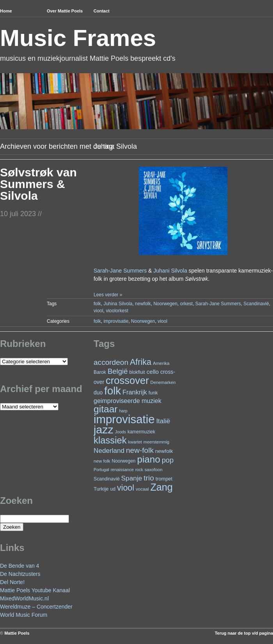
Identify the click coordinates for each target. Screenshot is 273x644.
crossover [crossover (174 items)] (127, 380)
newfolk (143, 304)
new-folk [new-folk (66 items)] (140, 450)
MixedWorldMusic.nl (24, 598)
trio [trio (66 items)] (149, 478)
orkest (187, 304)
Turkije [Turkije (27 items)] (101, 489)
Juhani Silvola (170, 271)
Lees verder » (108, 295)
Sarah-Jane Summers (120, 271)
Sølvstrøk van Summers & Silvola (38, 184)
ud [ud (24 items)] (113, 489)
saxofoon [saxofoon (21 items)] (154, 470)
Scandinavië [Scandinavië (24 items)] (107, 479)
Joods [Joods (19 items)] (121, 432)
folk (97, 304)
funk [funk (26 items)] (153, 393)
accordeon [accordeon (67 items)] (111, 362)
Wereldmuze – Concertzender (36, 607)
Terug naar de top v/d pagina (244, 633)
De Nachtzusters (20, 574)
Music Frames (78, 38)
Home (6, 11)
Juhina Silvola (118, 304)
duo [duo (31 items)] (98, 392)
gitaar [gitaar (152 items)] (105, 409)
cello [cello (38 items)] (153, 372)
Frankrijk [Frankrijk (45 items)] (135, 392)
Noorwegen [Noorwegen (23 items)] (124, 461)
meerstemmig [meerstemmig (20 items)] (156, 442)
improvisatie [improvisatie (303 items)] (124, 419)
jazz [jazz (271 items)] (104, 429)
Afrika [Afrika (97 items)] (141, 362)
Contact (102, 11)
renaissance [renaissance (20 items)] (122, 470)
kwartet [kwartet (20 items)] (135, 442)
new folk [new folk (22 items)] (102, 461)
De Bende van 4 (19, 566)
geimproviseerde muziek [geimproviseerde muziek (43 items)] (128, 401)
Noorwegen (165, 304)
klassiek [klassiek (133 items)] (110, 440)
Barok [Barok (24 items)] (100, 372)
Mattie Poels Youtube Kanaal (35, 590)
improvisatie (116, 321)
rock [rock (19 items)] (139, 470)
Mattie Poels (17, 633)
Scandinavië (256, 304)
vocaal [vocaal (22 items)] (142, 489)
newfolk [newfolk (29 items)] (164, 451)
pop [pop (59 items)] (168, 460)
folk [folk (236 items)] (113, 391)
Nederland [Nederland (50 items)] (109, 450)
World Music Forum (24, 615)
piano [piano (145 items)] (148, 459)
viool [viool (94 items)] (126, 488)
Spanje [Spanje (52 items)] (132, 478)
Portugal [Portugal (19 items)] (101, 470)
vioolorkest (117, 311)
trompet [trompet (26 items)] (164, 479)
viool (98, 311)
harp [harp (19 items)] (123, 411)
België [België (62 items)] (118, 371)
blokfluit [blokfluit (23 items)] (137, 372)
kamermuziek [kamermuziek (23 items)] (141, 432)
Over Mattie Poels (65, 11)
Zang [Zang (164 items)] (161, 487)
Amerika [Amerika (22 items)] (161, 363)
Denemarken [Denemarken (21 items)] (163, 382)
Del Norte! (12, 582)
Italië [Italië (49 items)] (163, 421)
